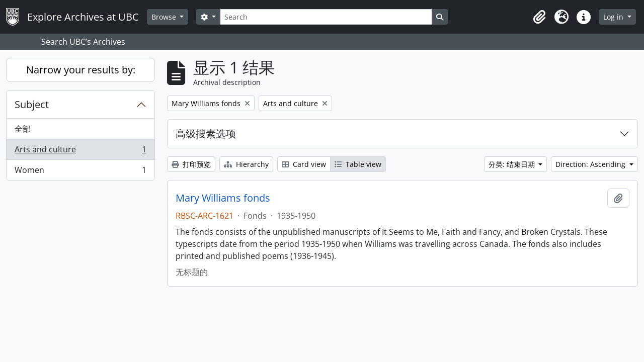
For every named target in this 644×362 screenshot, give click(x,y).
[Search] (326, 17)
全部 (23, 129)
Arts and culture (80, 152)
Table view (358, 164)
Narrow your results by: (81, 70)
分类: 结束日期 (513, 164)
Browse (165, 17)
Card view (304, 164)
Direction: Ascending (591, 164)
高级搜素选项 (206, 133)
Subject (32, 104)
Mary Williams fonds (223, 198)
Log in (614, 17)
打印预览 (191, 164)
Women (80, 172)
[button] (539, 17)
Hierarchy (246, 164)
